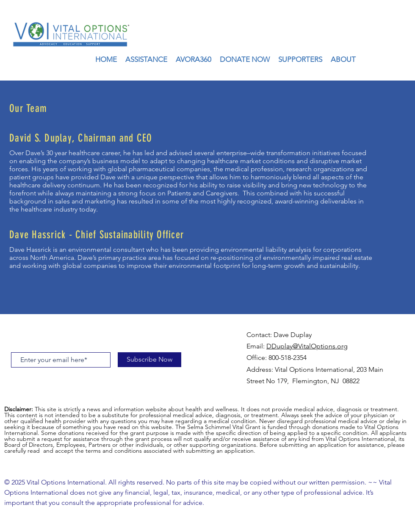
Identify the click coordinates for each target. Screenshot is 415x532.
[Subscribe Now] (149, 360)
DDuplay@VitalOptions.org (307, 346)
